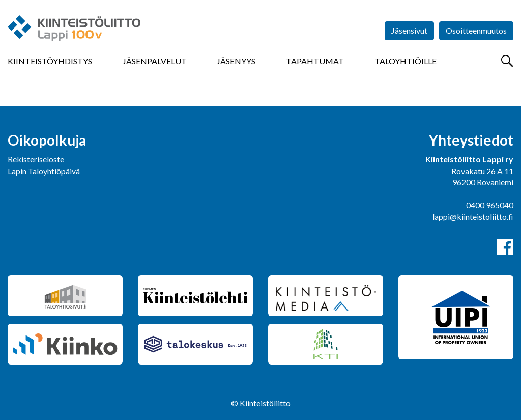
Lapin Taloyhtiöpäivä (44, 171)
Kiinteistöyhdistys (50, 61)
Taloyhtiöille (406, 61)
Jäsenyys (236, 61)
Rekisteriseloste (36, 159)
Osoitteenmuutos (476, 30)
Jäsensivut (409, 30)
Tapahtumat (315, 61)
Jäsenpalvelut (155, 61)
